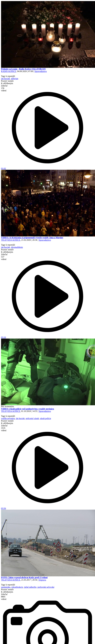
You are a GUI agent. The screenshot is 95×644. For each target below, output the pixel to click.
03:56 (47, 507)
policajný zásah (32, 418)
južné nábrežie (30, 587)
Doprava (42, 580)
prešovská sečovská (46, 587)
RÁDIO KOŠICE (9, 71)
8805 (4, 598)
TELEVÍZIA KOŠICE (11, 240)
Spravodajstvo (41, 71)
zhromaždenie (17, 247)
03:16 (47, 336)
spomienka (6, 587)
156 (4, 89)
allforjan (15, 79)
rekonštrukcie (17, 587)
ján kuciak (5, 79)
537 (4, 258)
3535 (4, 429)
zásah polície (46, 418)
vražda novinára (8, 418)
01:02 (47, 168)
